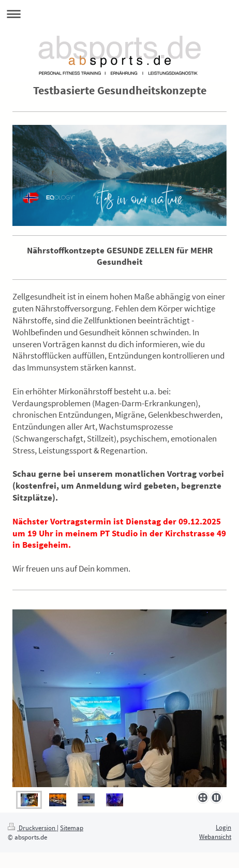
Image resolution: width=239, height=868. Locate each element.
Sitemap (72, 828)
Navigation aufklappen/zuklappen (119, 14)
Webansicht (215, 837)
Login (223, 827)
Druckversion (32, 828)
